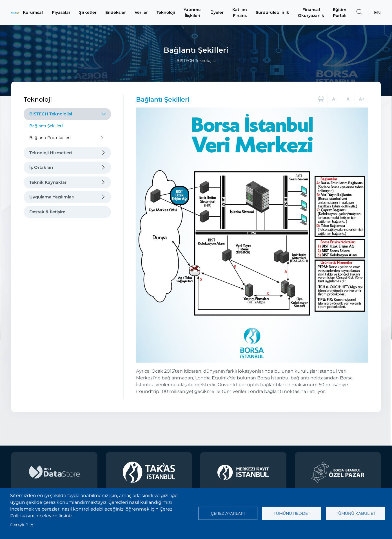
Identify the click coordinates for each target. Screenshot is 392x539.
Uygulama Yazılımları (52, 197)
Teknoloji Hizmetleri (51, 153)
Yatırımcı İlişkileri (193, 13)
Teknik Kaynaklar (48, 182)
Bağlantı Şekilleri (46, 126)
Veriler (142, 13)
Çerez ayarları (228, 513)
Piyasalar (61, 13)
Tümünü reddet (292, 513)
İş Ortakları (41, 167)
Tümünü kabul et (356, 513)
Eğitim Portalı (340, 13)
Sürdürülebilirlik (273, 13)
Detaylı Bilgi (22, 525)
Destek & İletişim (47, 212)
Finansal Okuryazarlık (311, 13)
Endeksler (116, 13)
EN (377, 13)
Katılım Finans (241, 13)
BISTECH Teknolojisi (51, 114)
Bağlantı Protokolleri (50, 138)
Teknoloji (166, 13)
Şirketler (88, 13)
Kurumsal (34, 13)
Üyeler (218, 13)
